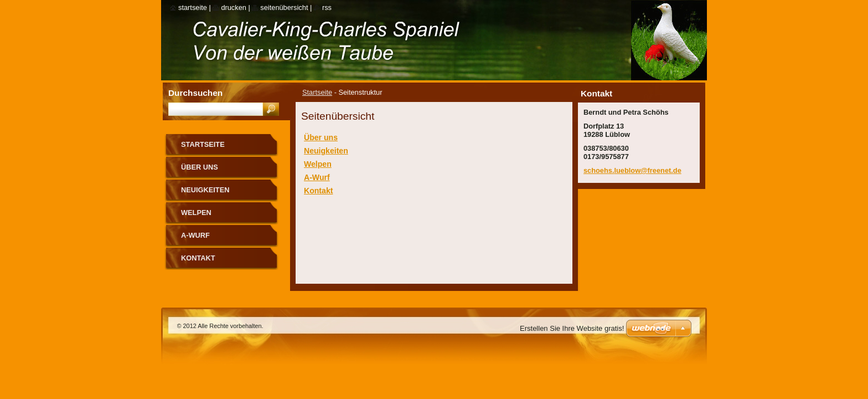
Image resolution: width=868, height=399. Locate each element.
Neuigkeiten (326, 151)
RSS (327, 7)
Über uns (321, 137)
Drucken (234, 7)
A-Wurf (317, 177)
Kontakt (318, 191)
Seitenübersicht (284, 7)
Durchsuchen (195, 93)
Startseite (317, 92)
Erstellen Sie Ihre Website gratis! (572, 328)
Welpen (318, 164)
